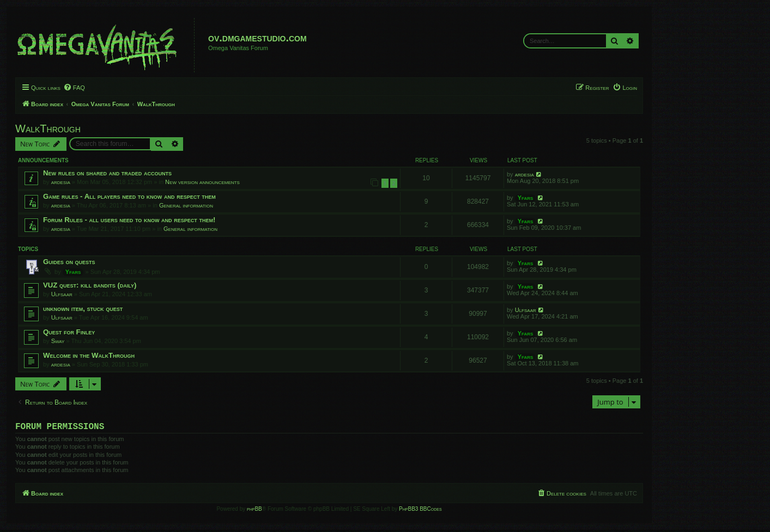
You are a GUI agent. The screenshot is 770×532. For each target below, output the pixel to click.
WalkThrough (48, 129)
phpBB (254, 511)
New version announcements (202, 182)
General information (186, 205)
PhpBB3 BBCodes (420, 511)
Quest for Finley (69, 332)
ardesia (61, 182)
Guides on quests (69, 262)
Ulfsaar (62, 294)
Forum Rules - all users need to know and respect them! (129, 220)
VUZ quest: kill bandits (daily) (90, 285)
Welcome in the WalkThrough (89, 355)
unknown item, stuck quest (83, 308)
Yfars (526, 198)
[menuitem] (74, 88)
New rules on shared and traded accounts (107, 173)
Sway (58, 341)
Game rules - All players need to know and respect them (129, 196)
